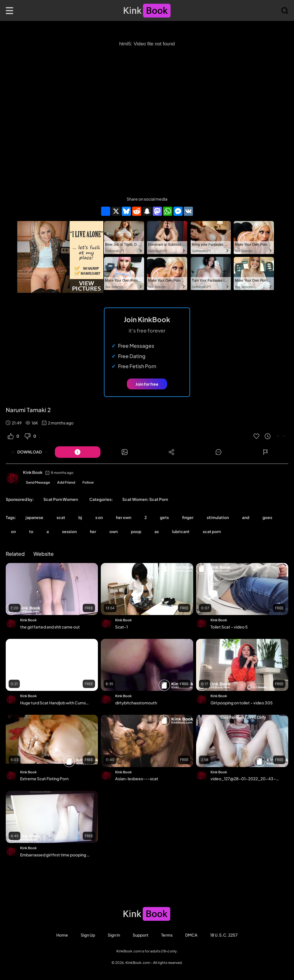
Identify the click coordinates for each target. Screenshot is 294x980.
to (31, 531)
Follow (88, 482)
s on (99, 517)
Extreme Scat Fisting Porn (44, 779)
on (13, 531)
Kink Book (33, 472)
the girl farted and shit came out (50, 627)
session (69, 531)
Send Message (38, 482)
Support (141, 935)
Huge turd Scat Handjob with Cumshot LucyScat (55, 703)
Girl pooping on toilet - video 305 (242, 703)
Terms (167, 935)
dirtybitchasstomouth (136, 703)
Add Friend (66, 482)
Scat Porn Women (61, 499)
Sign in (114, 935)
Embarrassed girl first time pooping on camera (55, 855)
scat (61, 517)
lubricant (181, 531)
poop (136, 531)
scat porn (212, 531)
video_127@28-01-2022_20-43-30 (245, 779)
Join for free (147, 384)
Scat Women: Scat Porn (145, 499)
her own (124, 517)
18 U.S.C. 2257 (224, 935)
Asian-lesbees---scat (137, 779)
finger (188, 517)
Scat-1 (121, 627)
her (93, 531)
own (114, 531)
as (157, 531)
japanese (34, 517)
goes (267, 517)
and (246, 517)
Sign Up (88, 935)
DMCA (191, 935)
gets (164, 517)
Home (62, 935)
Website (43, 554)
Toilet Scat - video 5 (229, 627)
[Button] (78, 452)
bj (80, 517)
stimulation (218, 517)
